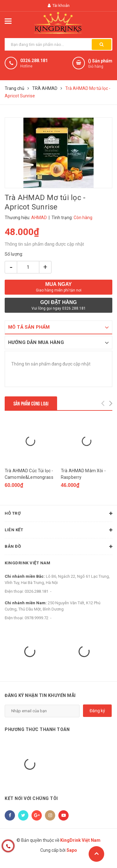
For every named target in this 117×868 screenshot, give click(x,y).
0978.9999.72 (37, 621)
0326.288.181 (34, 61)
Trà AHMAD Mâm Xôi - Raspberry (83, 477)
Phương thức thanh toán (37, 733)
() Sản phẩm (100, 64)
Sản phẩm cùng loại (31, 403)
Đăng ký (97, 714)
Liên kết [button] (58, 534)
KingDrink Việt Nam (29, 566)
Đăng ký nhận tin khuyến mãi (40, 699)
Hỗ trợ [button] (58, 517)
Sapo (72, 854)
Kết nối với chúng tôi (31, 802)
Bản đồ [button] (58, 550)
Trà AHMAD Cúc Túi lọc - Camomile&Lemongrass (29, 477)
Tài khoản (59, 5)
